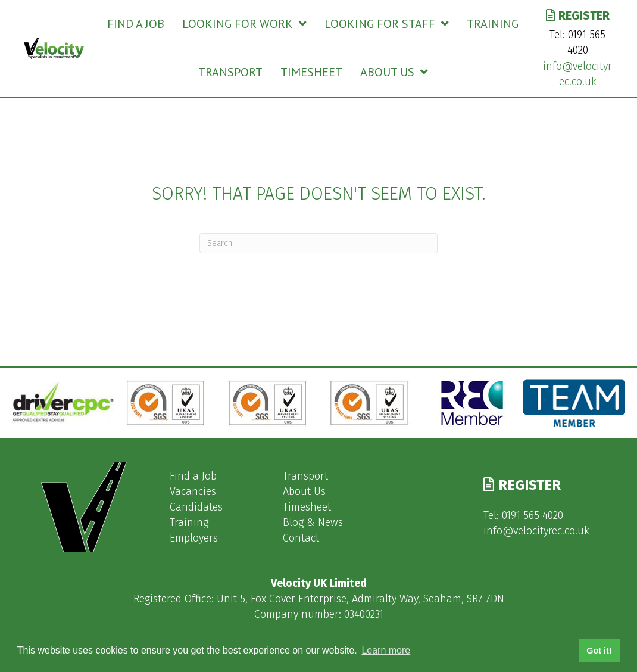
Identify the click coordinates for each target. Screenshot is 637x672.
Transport (305, 476)
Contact (301, 538)
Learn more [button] (386, 650)
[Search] (318, 243)
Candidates (196, 507)
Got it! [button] (599, 651)
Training (189, 522)
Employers (194, 538)
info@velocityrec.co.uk (536, 531)
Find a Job (193, 476)
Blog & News (313, 522)
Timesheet (307, 507)
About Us (304, 491)
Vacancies (193, 491)
